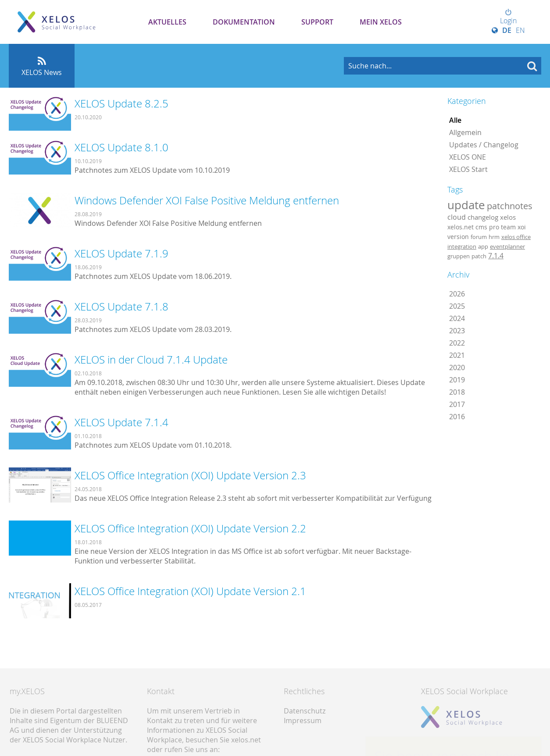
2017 (457, 404)
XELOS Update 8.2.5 (121, 103)
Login (508, 17)
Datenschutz (305, 711)
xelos (508, 217)
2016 (457, 417)
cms (481, 227)
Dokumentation (244, 22)
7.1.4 (496, 256)
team (508, 227)
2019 (457, 380)
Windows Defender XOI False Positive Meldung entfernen (207, 200)
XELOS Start (468, 169)
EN (520, 30)
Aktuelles (167, 22)
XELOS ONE (468, 157)
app (483, 246)
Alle (455, 120)
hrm (494, 237)
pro (494, 227)
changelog (483, 217)
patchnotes (510, 206)
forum (479, 237)
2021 (457, 355)
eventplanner (507, 246)
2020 (457, 367)
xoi (522, 227)
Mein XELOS (381, 22)
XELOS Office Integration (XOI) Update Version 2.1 (190, 591)
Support (317, 22)
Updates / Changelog (484, 145)
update (466, 205)
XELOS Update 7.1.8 (121, 307)
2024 (457, 318)
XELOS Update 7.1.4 (121, 422)
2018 (457, 392)
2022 (457, 343)
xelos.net (461, 227)
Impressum (303, 720)
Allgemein (465, 132)
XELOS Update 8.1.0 (121, 147)
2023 (457, 331)
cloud (457, 217)
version (458, 237)
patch (479, 256)
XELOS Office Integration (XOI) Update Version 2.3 (190, 475)
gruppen (459, 256)
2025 (457, 306)
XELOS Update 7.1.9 (121, 253)
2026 (457, 294)
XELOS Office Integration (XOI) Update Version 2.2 (190, 528)
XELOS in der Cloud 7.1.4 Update (151, 360)
